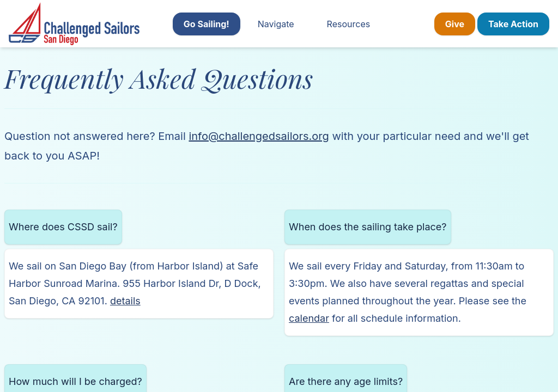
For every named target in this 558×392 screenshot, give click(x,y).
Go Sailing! (207, 24)
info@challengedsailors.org (259, 136)
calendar (309, 318)
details (125, 301)
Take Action (513, 24)
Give (455, 24)
